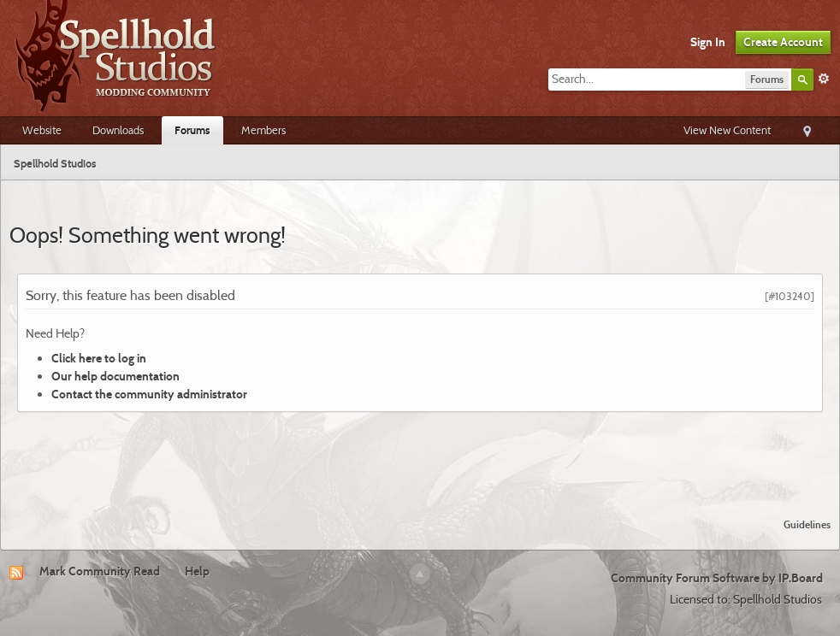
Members (263, 130)
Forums (192, 130)
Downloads (118, 130)
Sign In (708, 42)
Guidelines (807, 524)
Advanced (824, 79)
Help (197, 571)
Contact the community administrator (149, 394)
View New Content (727, 130)
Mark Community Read (100, 571)
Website (42, 130)
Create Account (783, 42)
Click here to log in (99, 358)
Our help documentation (115, 376)
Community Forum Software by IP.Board (717, 578)
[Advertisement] (420, 458)
